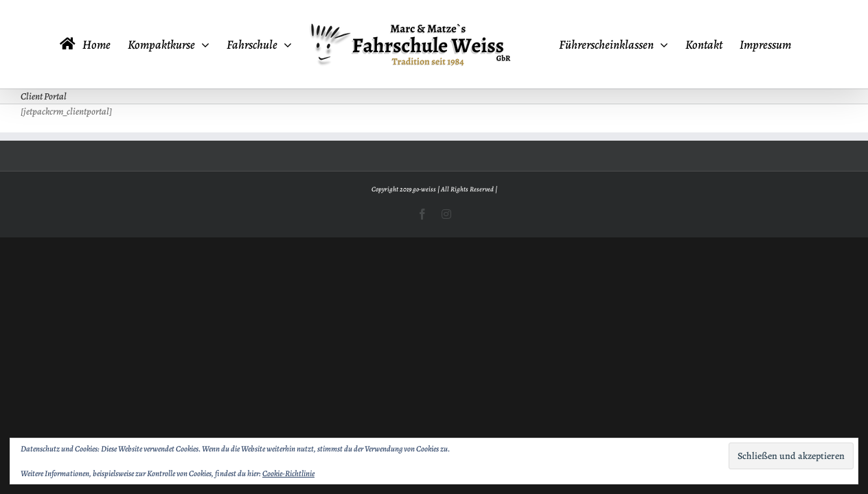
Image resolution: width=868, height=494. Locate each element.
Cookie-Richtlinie (288, 473)
